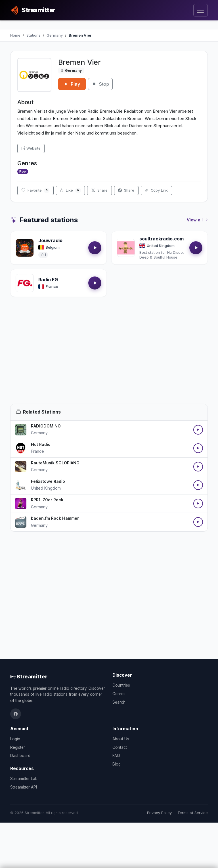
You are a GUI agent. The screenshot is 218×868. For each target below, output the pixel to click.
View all (197, 220)
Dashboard (20, 756)
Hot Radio (41, 444)
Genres (119, 694)
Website (31, 148)
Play (72, 84)
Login (15, 739)
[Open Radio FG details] (25, 283)
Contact (120, 747)
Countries (121, 685)
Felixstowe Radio (48, 481)
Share (99, 190)
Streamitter (29, 676)
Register (18, 747)
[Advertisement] (109, 357)
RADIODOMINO (46, 426)
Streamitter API (24, 787)
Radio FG (48, 280)
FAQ (116, 756)
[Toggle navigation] (201, 10)
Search (119, 702)
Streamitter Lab (24, 779)
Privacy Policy (159, 813)
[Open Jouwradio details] (25, 248)
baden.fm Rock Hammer (55, 518)
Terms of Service (193, 813)
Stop (100, 84)
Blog (117, 764)
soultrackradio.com (162, 239)
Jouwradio (50, 240)
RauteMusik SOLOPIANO (55, 463)
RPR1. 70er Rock (47, 500)
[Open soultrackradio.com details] (126, 248)
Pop (23, 171)
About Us (121, 739)
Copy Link (156, 190)
